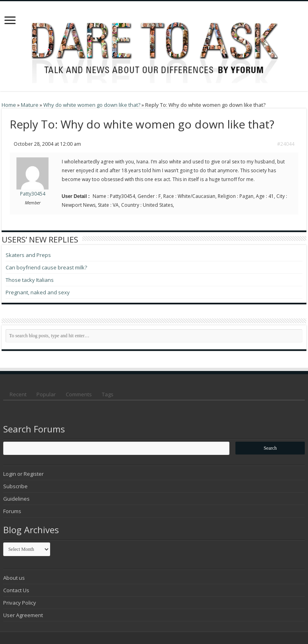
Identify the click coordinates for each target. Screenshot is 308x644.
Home (9, 105)
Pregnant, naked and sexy (38, 292)
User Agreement (23, 615)
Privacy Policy (20, 603)
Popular (46, 394)
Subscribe (15, 486)
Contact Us (16, 590)
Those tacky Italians (30, 280)
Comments (79, 394)
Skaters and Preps (28, 255)
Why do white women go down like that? (92, 105)
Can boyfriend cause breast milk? (46, 267)
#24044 (286, 144)
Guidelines (16, 499)
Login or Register (23, 474)
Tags (108, 394)
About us (14, 578)
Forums (12, 511)
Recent (18, 394)
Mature (30, 105)
